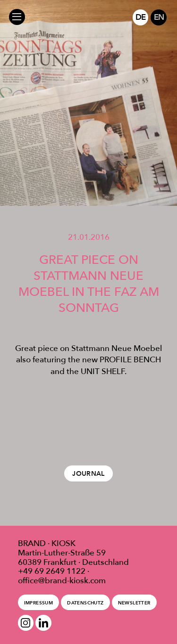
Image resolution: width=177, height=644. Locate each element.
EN (159, 17)
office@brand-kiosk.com (62, 580)
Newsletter (134, 603)
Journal (88, 473)
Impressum (38, 603)
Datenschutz (85, 603)
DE (140, 17)
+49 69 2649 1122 (52, 571)
